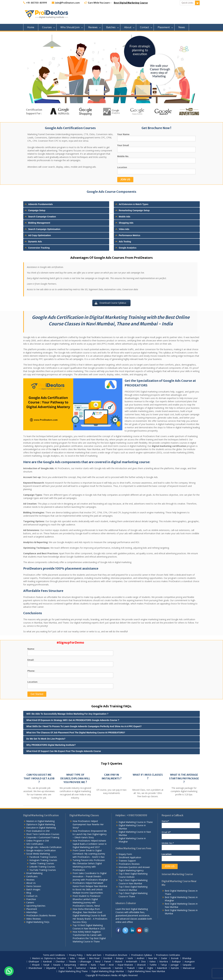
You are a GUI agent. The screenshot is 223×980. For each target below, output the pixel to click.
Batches (111, 27)
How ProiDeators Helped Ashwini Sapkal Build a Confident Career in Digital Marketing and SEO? (90, 844)
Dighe (150, 968)
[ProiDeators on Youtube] (139, 930)
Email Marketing (34, 873)
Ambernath (132, 962)
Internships (32, 912)
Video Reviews (34, 919)
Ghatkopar (34, 962)
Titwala (72, 962)
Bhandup (187, 958)
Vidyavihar (51, 968)
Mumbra (164, 962)
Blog (29, 893)
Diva (143, 962)
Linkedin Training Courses (42, 867)
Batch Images (33, 889)
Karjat (46, 965)
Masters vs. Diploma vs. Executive (49, 958)
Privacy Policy (76, 955)
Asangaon (190, 962)
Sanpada (187, 965)
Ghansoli (141, 965)
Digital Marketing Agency (131, 870)
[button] (9, 971)
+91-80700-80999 (36, 3)
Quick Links (187, 3)
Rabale (93, 968)
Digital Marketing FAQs (38, 922)
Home (31, 27)
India (72, 958)
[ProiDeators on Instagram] (146, 930)
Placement (164, 27)
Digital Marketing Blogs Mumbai (108, 971)
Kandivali (47, 962)
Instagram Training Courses (43, 860)
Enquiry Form (125, 854)
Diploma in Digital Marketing (41, 824)
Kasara (57, 965)
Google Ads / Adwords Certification (44, 847)
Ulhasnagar (85, 962)
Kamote (119, 968)
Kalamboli (162, 968)
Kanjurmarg (70, 965)
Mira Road (94, 958)
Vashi (130, 958)
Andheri (141, 958)
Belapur (120, 958)
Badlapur (176, 962)
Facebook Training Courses (43, 857)
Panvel (108, 962)
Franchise (31, 899)
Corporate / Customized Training (43, 837)
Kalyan (82, 958)
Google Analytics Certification (41, 850)
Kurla (93, 965)
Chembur (60, 962)
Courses (47, 27)
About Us (31, 883)
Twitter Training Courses (42, 863)
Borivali (175, 958)
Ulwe (141, 968)
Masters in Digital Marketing (40, 821)
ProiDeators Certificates (168, 955)
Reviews (93, 27)
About (128, 27)
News (182, 27)
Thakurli (131, 968)
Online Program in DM (38, 841)
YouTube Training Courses (43, 870)
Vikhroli (83, 965)
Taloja (164, 965)
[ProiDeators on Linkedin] (132, 930)
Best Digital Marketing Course (131, 3)
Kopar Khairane (125, 965)
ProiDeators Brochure (116, 955)
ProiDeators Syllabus (142, 955)
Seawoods (106, 968)
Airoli (111, 965)
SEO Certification (35, 844)
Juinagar (175, 965)
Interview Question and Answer (134, 867)
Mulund (118, 962)
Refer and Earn (94, 955)
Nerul (98, 962)
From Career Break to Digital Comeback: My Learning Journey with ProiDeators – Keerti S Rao (89, 854)
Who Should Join (70, 27)
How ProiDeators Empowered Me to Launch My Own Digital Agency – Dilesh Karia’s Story (90, 834)
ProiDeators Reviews (129, 864)
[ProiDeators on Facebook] (118, 930)
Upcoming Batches (36, 906)
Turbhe (153, 965)
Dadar (164, 958)
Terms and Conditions (54, 955)
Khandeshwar (35, 968)
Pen (70, 968)
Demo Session (34, 886)
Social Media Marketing (38, 854)
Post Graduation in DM (38, 831)
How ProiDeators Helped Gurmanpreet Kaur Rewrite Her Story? (88, 824)
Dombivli (108, 958)
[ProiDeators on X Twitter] (125, 930)
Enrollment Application (130, 857)
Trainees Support (127, 861)
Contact (144, 27)
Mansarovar (189, 968)
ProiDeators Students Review (41, 915)
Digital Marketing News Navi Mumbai (146, 971)
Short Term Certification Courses (43, 834)
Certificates (32, 876)
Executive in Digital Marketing (41, 828)
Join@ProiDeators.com (67, 3)
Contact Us (32, 896)
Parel (102, 965)
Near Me (153, 958)
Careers (30, 902)
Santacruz (81, 968)
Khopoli (36, 965)
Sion (62, 968)
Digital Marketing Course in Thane (136, 822)
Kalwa (152, 962)
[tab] (66, 204)
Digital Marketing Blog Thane (73, 971)
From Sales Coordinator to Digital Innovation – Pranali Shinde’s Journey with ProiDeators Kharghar (90, 876)
